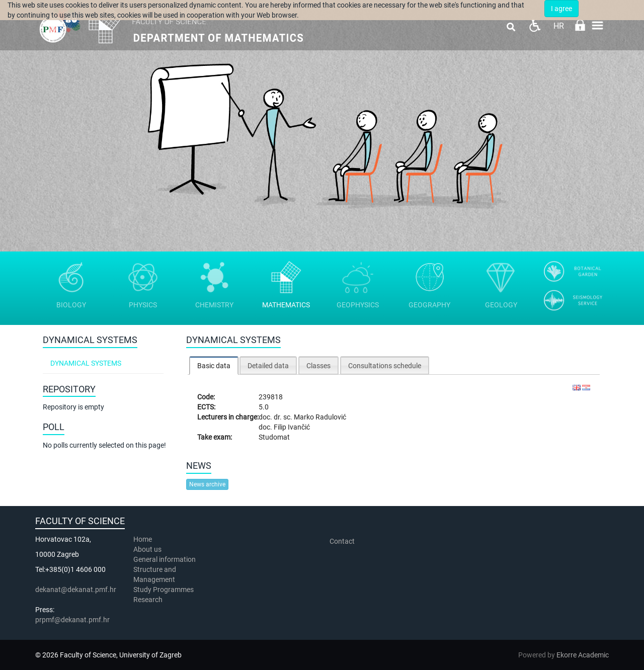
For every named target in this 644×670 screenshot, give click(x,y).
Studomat (274, 437)
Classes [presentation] (318, 366)
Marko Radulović (320, 417)
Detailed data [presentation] (268, 366)
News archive (207, 484)
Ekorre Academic (583, 655)
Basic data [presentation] (214, 366)
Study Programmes (164, 590)
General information (165, 559)
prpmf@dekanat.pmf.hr (72, 620)
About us (148, 549)
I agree (561, 9)
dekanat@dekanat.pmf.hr (76, 590)
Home (143, 539)
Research (149, 600)
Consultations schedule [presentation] (385, 366)
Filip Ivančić (292, 427)
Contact (342, 541)
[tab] (214, 365)
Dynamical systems (86, 363)
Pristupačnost (535, 25)
